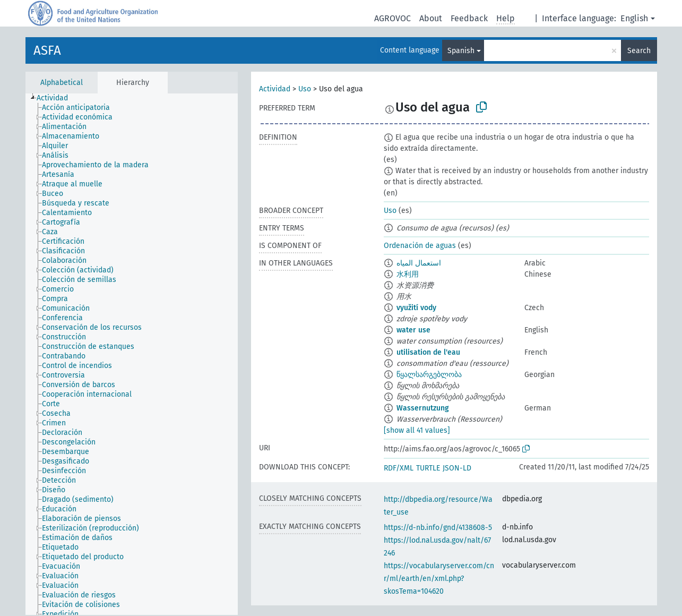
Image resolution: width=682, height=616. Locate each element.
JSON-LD (457, 468)
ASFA (47, 50)
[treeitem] (57, 98)
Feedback (469, 18)
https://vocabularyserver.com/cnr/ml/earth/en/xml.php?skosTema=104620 (439, 579)
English (634, 18)
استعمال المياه (419, 263)
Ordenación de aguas (420, 246)
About (431, 18)
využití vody (416, 308)
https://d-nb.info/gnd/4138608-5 (438, 528)
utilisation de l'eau (428, 352)
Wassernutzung (423, 408)
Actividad (275, 89)
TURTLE (428, 468)
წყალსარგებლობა (429, 375)
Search (639, 51)
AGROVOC (392, 18)
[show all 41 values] (417, 430)
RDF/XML (399, 468)
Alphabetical (62, 83)
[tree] (132, 354)
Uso (305, 89)
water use (413, 330)
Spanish (461, 51)
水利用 (408, 274)
